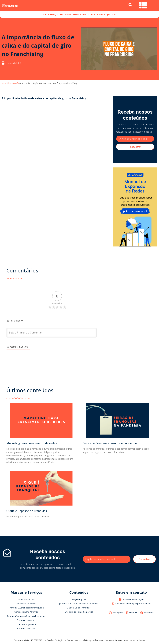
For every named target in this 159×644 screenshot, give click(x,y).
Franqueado (13, 84)
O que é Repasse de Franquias (27, 512)
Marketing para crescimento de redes (32, 444)
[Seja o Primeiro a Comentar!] (52, 333)
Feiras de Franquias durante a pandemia (110, 444)
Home (4, 84)
